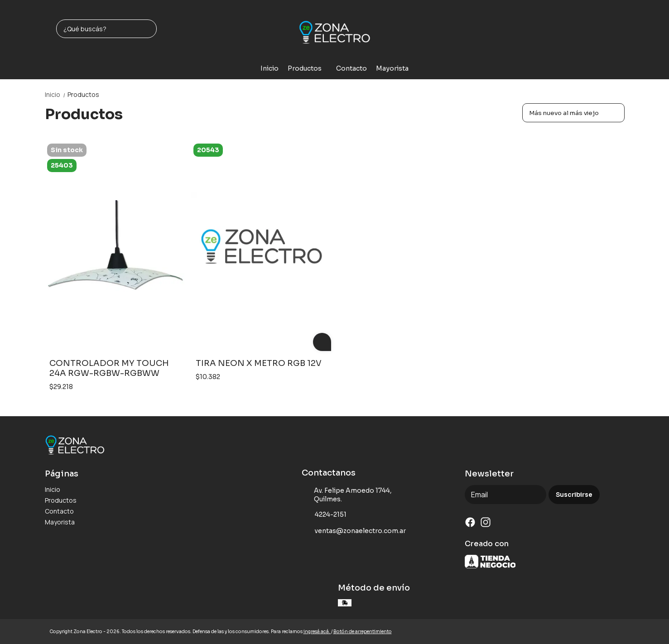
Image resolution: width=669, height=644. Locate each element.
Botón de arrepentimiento (363, 632)
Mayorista (392, 68)
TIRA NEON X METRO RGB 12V (259, 363)
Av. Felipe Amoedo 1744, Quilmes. (347, 495)
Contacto (351, 68)
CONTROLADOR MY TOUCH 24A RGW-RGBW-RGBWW (109, 368)
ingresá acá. (317, 632)
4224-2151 (324, 514)
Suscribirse (574, 495)
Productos (309, 68)
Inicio (270, 68)
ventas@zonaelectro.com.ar (354, 531)
